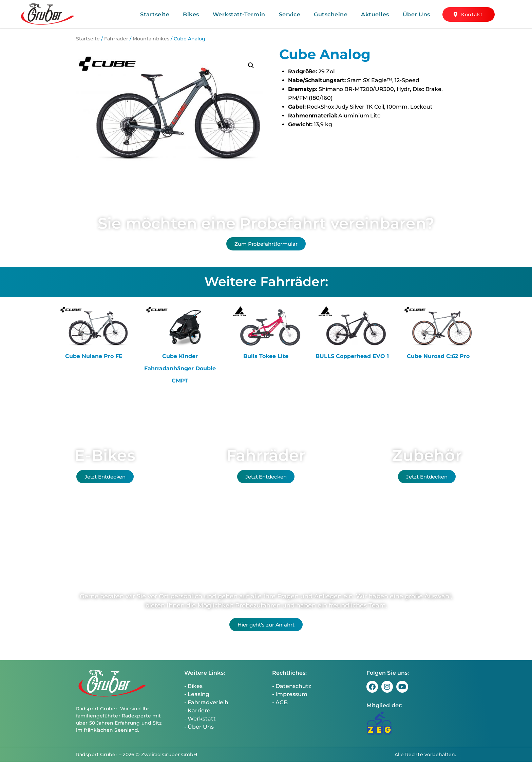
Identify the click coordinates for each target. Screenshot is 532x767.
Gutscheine (331, 14)
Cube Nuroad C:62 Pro (438, 361)
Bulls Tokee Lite (266, 361)
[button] (251, 66)
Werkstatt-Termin (239, 14)
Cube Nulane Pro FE (94, 361)
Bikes (191, 14)
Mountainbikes (151, 39)
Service (290, 14)
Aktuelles (375, 14)
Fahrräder (116, 39)
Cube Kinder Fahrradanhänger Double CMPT (180, 373)
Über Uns (416, 14)
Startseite (155, 14)
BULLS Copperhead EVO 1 (352, 361)
